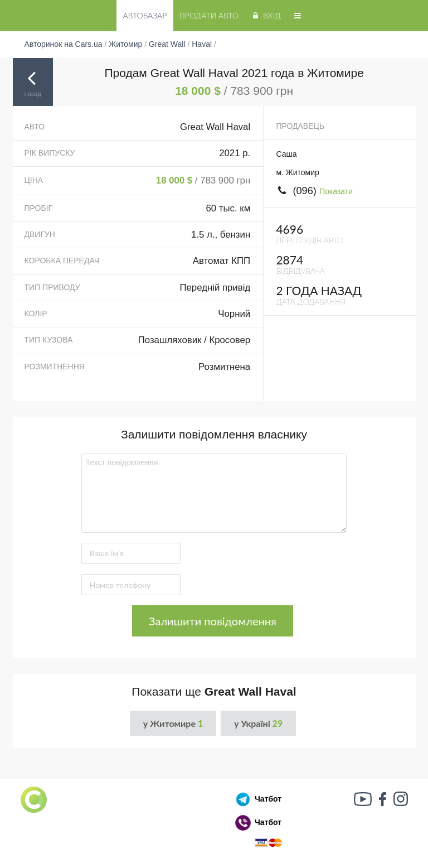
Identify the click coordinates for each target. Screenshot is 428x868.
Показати (336, 191)
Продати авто (209, 15)
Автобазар (145, 15)
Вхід (266, 15)
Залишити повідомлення (213, 621)
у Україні (258, 723)
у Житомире (173, 723)
